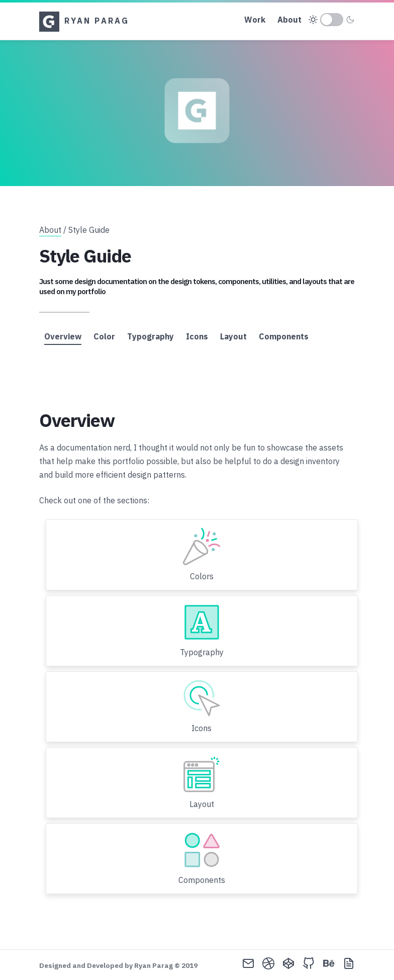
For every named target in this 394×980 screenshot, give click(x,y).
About (289, 20)
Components (284, 336)
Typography (151, 336)
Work (255, 20)
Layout (233, 336)
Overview (63, 336)
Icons (197, 336)
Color (104, 336)
